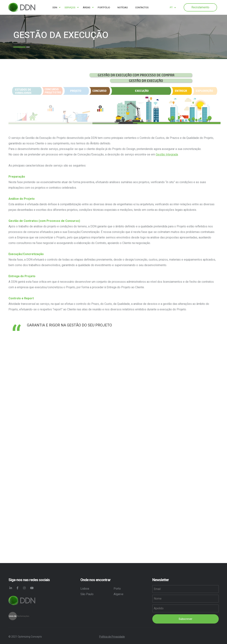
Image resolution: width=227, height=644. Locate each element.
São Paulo (87, 594)
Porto (117, 589)
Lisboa (85, 589)
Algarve (118, 594)
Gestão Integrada (167, 155)
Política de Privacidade (112, 637)
